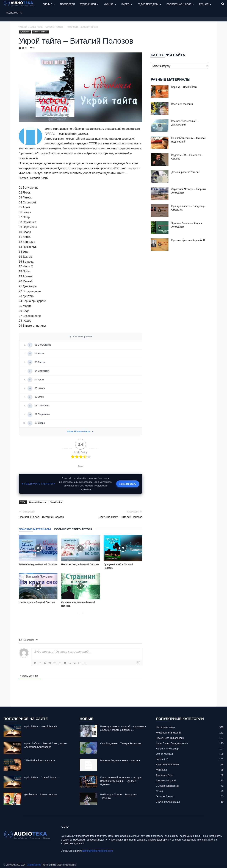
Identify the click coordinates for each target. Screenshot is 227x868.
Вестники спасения (182, 104)
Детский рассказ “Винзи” (185, 172)
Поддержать (14, 13)
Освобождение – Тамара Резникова (121, 743)
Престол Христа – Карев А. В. (188, 240)
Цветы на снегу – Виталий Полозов (121, 517)
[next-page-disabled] (83, 613)
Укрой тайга (56, 502)
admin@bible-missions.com (98, 851)
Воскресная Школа (180, 4)
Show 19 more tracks (81, 432)
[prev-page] (77, 613)
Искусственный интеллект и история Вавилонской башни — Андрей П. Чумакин (121, 781)
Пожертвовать (128, 484)
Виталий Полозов (55, 27)
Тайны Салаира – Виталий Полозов (38, 564)
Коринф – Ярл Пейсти (184, 87)
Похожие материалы (35, 529)
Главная (23, 27)
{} (79, 663)
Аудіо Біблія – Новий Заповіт (41, 726)
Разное (205, 4)
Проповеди (67, 4)
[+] (84, 663)
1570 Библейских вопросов (40, 760)
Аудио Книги (89, 4)
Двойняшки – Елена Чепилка (41, 794)
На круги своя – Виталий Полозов (37, 602)
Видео (127, 4)
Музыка (110, 4)
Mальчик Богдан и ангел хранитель (120, 760)
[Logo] (22, 4)
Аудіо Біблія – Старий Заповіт (41, 777)
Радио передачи (149, 4)
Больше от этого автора (73, 529)
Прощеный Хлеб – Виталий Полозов (41, 517)
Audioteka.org (34, 865)
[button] (223, 5)
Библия (49, 4)
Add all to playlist (81, 337)
